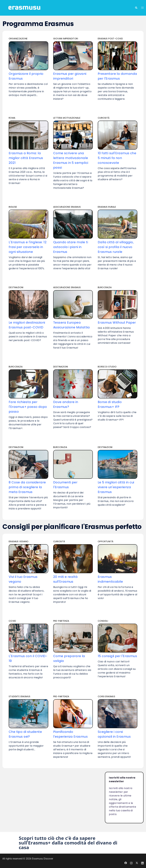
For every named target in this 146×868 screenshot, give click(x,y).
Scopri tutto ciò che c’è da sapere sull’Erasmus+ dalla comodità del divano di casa (68, 843)
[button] (73, 843)
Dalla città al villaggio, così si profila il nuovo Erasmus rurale (116, 247)
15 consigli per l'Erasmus (117, 656)
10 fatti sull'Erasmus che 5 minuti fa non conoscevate (117, 158)
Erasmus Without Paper (117, 323)
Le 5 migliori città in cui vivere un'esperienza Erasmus (116, 487)
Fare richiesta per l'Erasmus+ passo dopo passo (28, 407)
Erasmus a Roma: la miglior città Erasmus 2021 (26, 158)
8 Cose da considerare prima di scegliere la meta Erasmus (27, 487)
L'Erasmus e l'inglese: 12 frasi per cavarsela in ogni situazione (28, 247)
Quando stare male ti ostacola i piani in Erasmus (71, 247)
